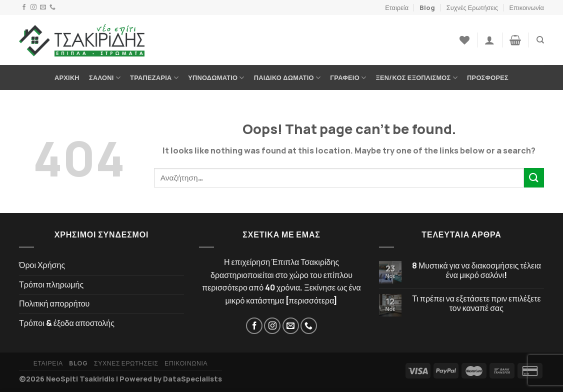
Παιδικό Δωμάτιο (287, 78)
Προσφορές (488, 77)
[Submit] (534, 178)
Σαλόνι (105, 78)
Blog (427, 7)
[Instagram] (33, 7)
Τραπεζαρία (154, 78)
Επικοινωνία (527, 7)
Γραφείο (348, 78)
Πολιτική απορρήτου (54, 303)
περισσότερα (311, 300)
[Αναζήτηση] (540, 40)
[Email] (43, 7)
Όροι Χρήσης (42, 265)
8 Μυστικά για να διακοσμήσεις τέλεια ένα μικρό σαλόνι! (476, 270)
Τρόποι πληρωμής (51, 284)
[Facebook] (24, 7)
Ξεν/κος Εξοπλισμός (417, 78)
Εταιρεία (397, 7)
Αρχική (67, 77)
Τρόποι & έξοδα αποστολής (67, 323)
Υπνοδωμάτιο (216, 78)
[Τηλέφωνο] (52, 7)
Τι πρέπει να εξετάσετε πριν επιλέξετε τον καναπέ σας (476, 303)
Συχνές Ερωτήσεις (472, 7)
